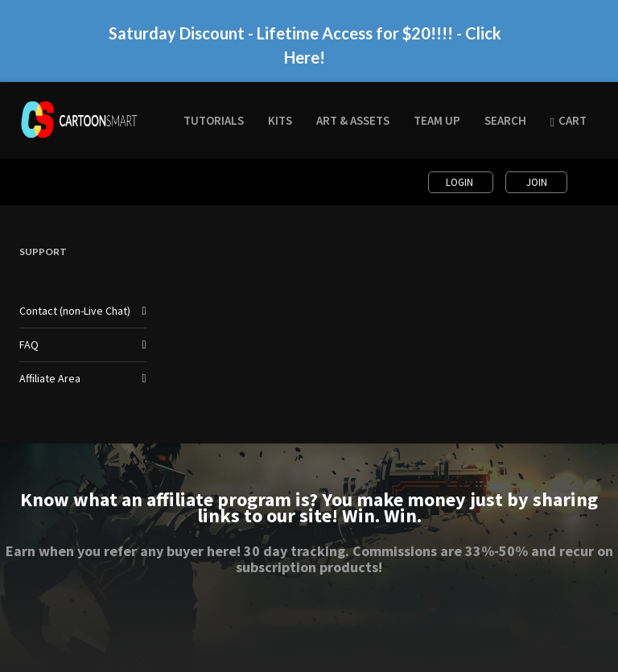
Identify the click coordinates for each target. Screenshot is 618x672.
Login (461, 182)
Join (537, 182)
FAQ (29, 344)
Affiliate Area (50, 378)
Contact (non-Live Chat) (75, 311)
